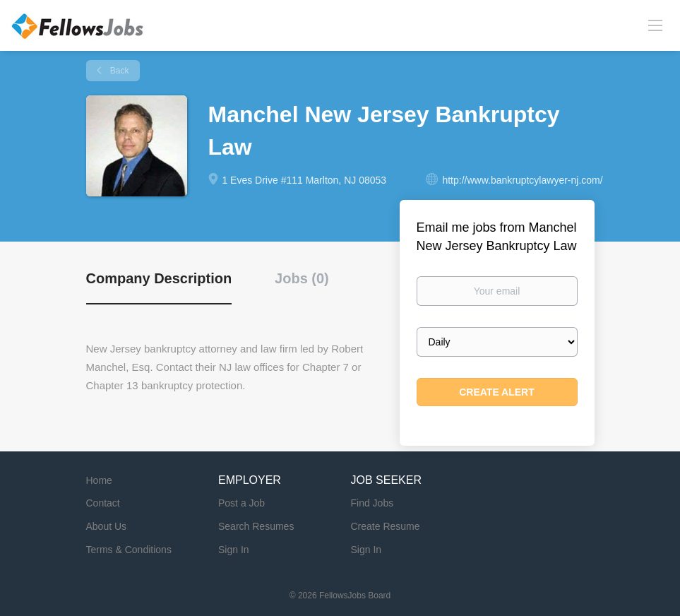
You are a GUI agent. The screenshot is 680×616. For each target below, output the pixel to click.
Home (99, 480)
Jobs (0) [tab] (302, 278)
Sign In (234, 550)
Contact (103, 503)
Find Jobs (372, 503)
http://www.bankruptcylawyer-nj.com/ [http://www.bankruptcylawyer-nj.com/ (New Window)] (522, 180)
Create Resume (386, 526)
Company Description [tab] (159, 278)
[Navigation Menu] (655, 25)
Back (119, 71)
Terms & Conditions (129, 550)
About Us (107, 526)
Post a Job (241, 503)
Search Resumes (256, 526)
